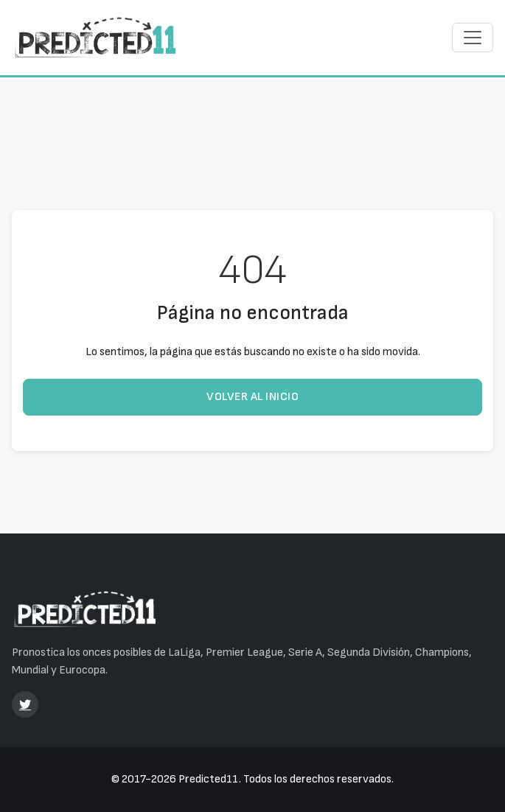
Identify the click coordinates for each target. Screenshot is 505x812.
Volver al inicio (252, 397)
